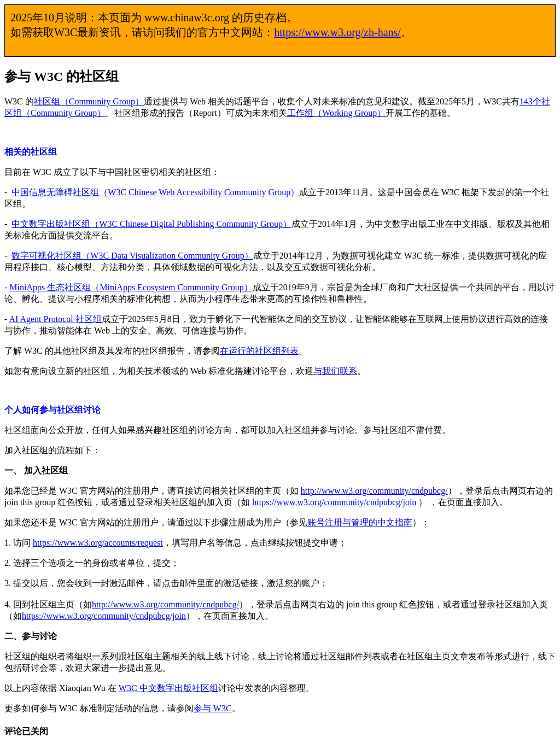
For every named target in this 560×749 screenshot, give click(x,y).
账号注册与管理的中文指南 (360, 522)
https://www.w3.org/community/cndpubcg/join (334, 502)
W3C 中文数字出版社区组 (168, 688)
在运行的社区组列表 (259, 351)
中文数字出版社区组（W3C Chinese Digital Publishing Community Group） (151, 224)
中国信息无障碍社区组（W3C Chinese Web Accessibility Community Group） (155, 192)
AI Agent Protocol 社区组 (55, 319)
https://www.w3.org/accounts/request (98, 543)
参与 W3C (213, 708)
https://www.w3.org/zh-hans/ (337, 32)
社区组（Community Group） (89, 101)
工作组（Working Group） (336, 113)
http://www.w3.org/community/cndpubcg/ (374, 491)
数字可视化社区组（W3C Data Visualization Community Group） (132, 256)
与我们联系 (335, 371)
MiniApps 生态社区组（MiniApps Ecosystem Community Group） (131, 287)
